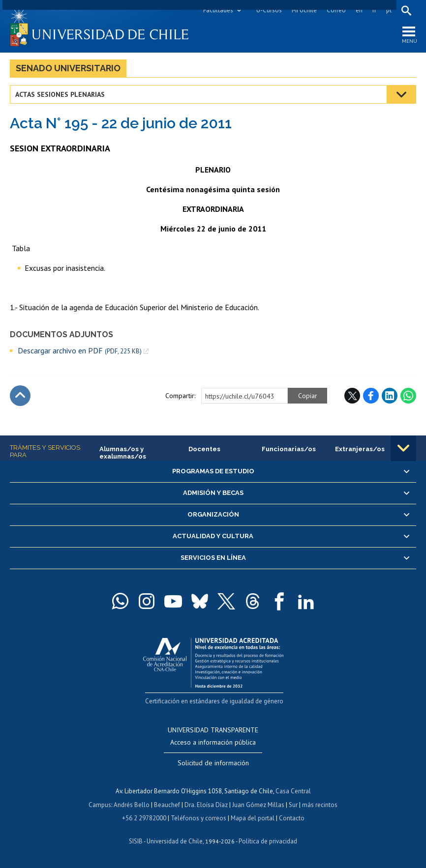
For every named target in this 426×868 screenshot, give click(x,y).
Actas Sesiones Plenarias (60, 94)
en (359, 10)
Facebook (371, 396)
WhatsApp (408, 396)
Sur (293, 805)
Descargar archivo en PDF (80, 351)
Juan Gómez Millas (258, 805)
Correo (336, 10)
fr (374, 10)
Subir (20, 396)
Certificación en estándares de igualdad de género (214, 701)
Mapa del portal (253, 818)
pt (389, 10)
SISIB (136, 841)
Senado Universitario (68, 68)
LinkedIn (390, 396)
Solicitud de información (213, 763)
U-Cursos (269, 10)
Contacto (292, 818)
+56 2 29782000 (144, 818)
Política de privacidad (268, 841)
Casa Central (293, 791)
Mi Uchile (304, 10)
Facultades (218, 10)
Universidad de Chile (175, 841)
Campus (100, 805)
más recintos (320, 805)
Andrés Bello (132, 805)
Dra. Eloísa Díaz (206, 805)
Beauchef (167, 805)
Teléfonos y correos (198, 818)
